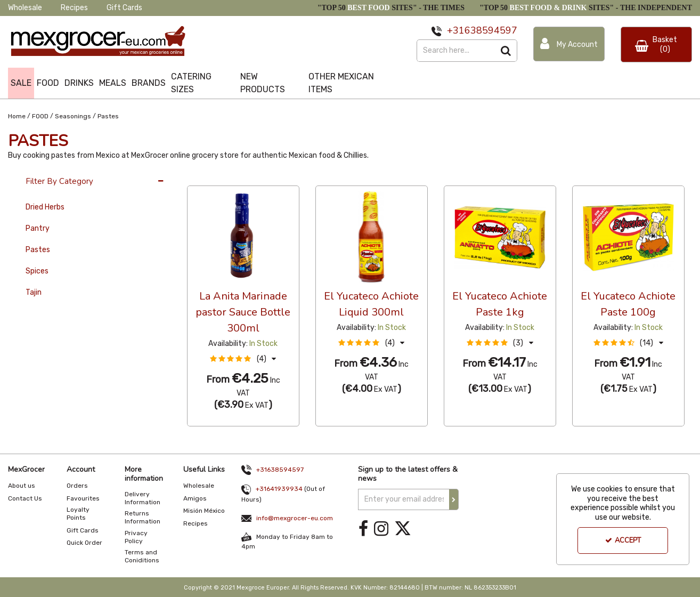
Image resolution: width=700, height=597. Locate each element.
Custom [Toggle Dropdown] (258, 176)
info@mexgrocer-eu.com (295, 518)
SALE (21, 83)
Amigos (195, 498)
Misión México (204, 511)
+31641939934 (279, 489)
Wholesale (25, 8)
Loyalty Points (78, 514)
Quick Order (84, 543)
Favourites (83, 498)
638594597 (491, 30)
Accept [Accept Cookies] (623, 540)
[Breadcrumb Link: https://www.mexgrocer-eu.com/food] (40, 115)
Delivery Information (143, 498)
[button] (243, 359)
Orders (77, 486)
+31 (456, 30)
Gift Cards (124, 8)
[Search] (456, 51)
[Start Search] (506, 51)
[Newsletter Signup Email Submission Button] (454, 499)
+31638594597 (280, 470)
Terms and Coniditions (142, 556)
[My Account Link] (569, 44)
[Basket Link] (656, 45)
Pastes (38, 250)
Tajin (34, 292)
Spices (37, 271)
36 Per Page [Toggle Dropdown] (209, 176)
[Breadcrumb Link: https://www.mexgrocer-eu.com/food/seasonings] (73, 115)
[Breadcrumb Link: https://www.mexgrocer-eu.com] (17, 115)
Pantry (38, 228)
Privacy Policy (136, 537)
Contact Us (25, 498)
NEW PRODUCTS (263, 83)
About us (22, 486)
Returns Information (143, 517)
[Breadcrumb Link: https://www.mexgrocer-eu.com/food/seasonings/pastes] (108, 115)
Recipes (74, 8)
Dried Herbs (45, 207)
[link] (363, 529)
